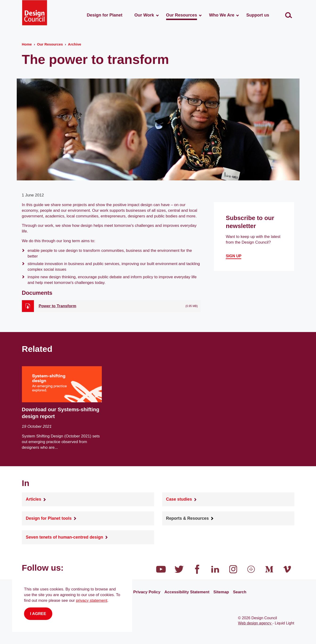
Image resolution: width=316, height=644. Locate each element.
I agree (38, 614)
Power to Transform (57, 306)
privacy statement (92, 600)
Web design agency (255, 623)
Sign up (234, 256)
